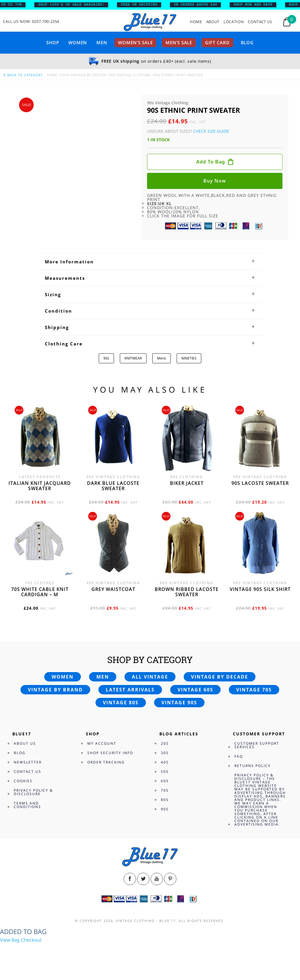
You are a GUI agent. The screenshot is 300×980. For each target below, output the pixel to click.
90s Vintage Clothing (130, 75)
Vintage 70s (254, 690)
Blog (247, 42)
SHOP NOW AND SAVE (258, 5)
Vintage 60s (195, 690)
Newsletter (28, 762)
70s (165, 790)
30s (165, 753)
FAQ (239, 756)
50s (165, 772)
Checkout (31, 940)
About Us (25, 743)
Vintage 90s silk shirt (260, 589)
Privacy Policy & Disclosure (33, 792)
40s (165, 762)
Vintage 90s (179, 703)
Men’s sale (179, 42)
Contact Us (260, 22)
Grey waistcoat (113, 589)
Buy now (215, 181)
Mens (162, 358)
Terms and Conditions (27, 805)
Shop (53, 42)
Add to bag (210, 162)
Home (196, 22)
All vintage (150, 677)
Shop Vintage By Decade (83, 75)
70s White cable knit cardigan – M (40, 592)
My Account (102, 743)
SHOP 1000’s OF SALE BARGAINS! (76, 5)
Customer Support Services (257, 745)
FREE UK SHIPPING (144, 5)
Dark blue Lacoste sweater (113, 486)
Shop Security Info (110, 753)
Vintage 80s (121, 703)
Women (78, 42)
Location (234, 22)
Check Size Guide (211, 131)
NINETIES (189, 358)
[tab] (150, 262)
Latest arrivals (130, 690)
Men (102, 42)
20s (165, 743)
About (213, 22)
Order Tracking (106, 762)
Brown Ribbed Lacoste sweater (187, 592)
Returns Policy (253, 766)
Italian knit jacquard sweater (40, 486)
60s (165, 781)
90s (106, 358)
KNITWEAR (133, 358)
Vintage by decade (220, 677)
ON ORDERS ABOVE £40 (200, 5)
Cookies (23, 781)
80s (165, 800)
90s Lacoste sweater (260, 483)
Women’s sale (135, 42)
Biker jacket (187, 483)
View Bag (10, 940)
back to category (23, 75)
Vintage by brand (55, 690)
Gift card (217, 42)
